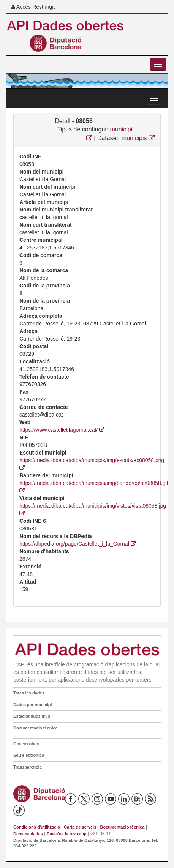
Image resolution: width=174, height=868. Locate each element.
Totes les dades (29, 693)
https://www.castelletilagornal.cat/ (62, 430)
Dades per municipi (32, 705)
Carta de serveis (80, 827)
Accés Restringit (33, 7)
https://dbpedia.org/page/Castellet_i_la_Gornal (78, 544)
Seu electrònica (29, 755)
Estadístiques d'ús (32, 716)
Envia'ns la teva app (67, 834)
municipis (138, 138)
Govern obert (26, 744)
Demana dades (28, 834)
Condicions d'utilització (37, 827)
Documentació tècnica (36, 728)
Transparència (28, 767)
